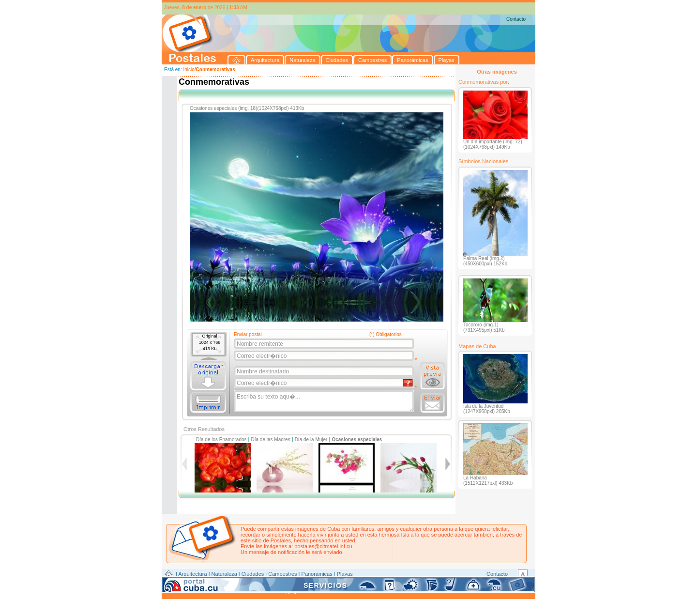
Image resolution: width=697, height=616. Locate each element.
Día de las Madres (271, 439)
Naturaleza (224, 574)
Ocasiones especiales (357, 439)
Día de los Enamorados (221, 439)
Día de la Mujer (311, 439)
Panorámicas (317, 574)
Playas (345, 574)
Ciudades (253, 574)
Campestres (282, 574)
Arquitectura (192, 574)
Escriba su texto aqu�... (325, 401)
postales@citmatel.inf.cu (323, 546)
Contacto (516, 19)
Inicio (189, 69)
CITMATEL (391, 585)
